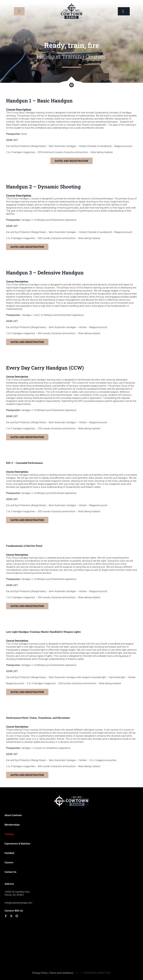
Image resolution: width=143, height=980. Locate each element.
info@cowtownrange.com (18, 903)
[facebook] (6, 916)
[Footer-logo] (71, 797)
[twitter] (11, 916)
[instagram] (17, 916)
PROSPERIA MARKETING (97, 973)
